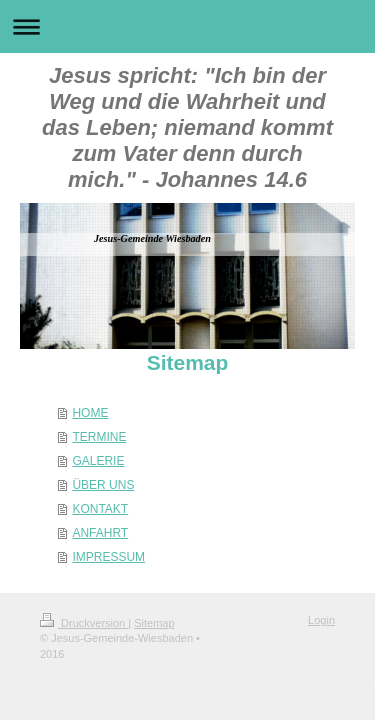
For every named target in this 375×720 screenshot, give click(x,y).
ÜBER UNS (103, 485)
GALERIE (98, 461)
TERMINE (99, 437)
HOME (90, 413)
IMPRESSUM (108, 557)
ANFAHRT (100, 533)
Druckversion (84, 623)
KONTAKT (100, 509)
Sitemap (154, 623)
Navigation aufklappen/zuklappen (187, 26)
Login (321, 620)
